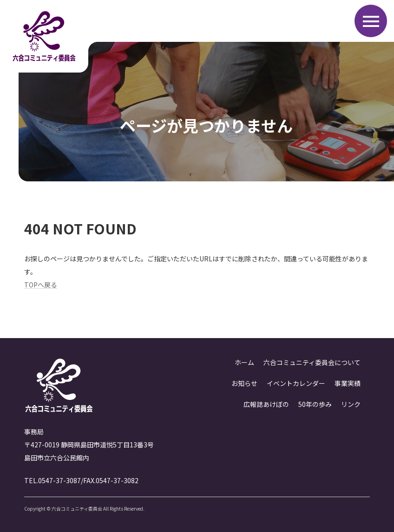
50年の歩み (315, 404)
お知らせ (244, 383)
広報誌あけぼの (266, 404)
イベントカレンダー (296, 383)
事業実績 (348, 383)
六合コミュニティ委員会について (312, 362)
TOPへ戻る (41, 285)
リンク (351, 404)
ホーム (244, 362)
